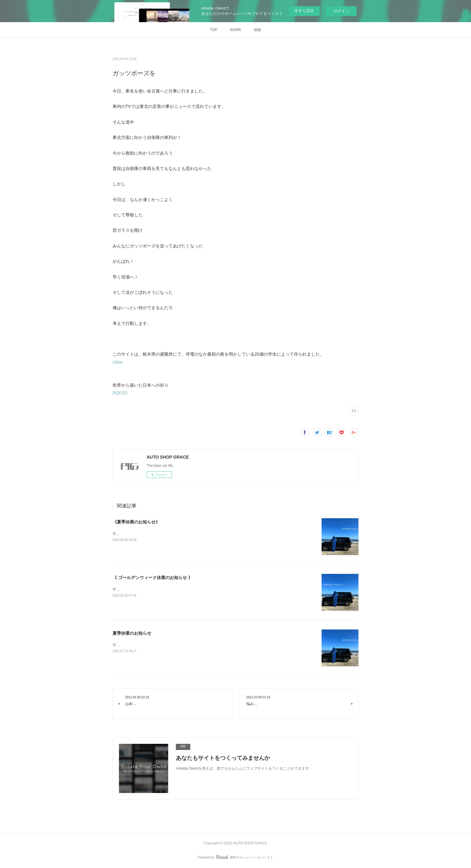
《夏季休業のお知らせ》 (136, 522)
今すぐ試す (304, 11)
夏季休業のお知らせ (132, 633)
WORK (236, 30)
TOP (214, 30)
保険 (257, 30)
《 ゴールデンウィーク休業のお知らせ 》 (152, 578)
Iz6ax (118, 362)
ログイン (341, 11)
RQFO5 (120, 393)
